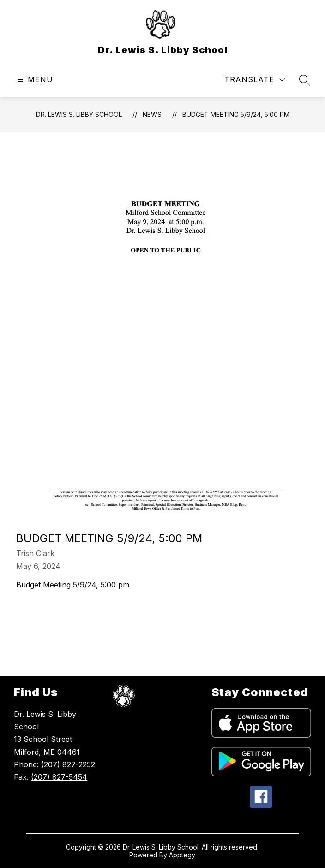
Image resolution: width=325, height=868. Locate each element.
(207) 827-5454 (59, 777)
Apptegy (182, 855)
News (152, 114)
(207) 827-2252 (68, 764)
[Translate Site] (255, 80)
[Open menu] (34, 80)
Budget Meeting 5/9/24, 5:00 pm (236, 114)
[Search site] (305, 80)
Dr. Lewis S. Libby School (79, 114)
